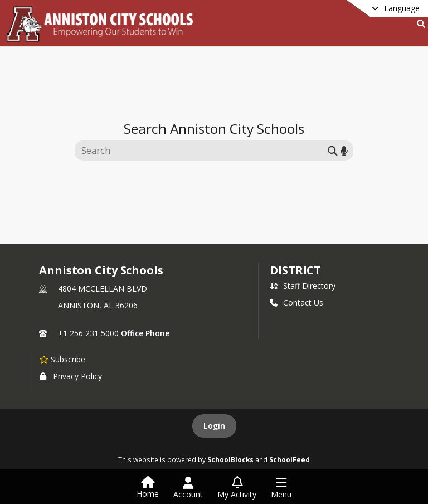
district (295, 270)
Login (214, 426)
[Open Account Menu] (188, 488)
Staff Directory (303, 286)
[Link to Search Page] (419, 24)
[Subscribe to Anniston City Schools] (62, 359)
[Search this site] (203, 151)
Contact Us (296, 302)
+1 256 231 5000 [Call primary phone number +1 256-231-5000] (88, 333)
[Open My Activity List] (237, 488)
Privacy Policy (71, 376)
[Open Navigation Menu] (281, 488)
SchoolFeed (290, 459)
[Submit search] (333, 150)
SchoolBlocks (230, 459)
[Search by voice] (344, 150)
